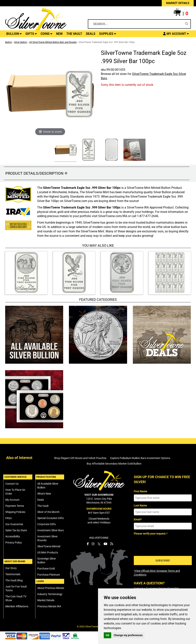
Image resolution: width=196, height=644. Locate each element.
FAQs (9, 518)
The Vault (43, 506)
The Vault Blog (14, 580)
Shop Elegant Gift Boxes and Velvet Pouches (80, 458)
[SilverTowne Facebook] (88, 544)
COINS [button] (46, 34)
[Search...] (136, 24)
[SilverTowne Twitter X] (99, 544)
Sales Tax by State (16, 530)
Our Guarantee (14, 524)
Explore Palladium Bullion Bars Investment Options (140, 458)
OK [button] (107, 635)
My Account (12, 500)
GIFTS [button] (31, 34)
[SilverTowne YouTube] (105, 544)
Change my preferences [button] (128, 635)
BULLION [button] (14, 34)
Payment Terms (15, 506)
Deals (41, 500)
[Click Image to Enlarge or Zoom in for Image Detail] (50, 93)
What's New (44, 494)
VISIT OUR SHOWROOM (99, 495)
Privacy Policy (14, 543)
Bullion (9, 42)
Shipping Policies (15, 512)
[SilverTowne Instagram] (93, 544)
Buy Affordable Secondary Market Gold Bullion (114, 464)
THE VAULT (74, 34)
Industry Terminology (50, 594)
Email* (138, 519)
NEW (59, 34)
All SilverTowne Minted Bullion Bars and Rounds (53, 42)
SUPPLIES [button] (108, 34)
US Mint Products (48, 552)
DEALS (91, 34)
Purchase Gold (46, 569)
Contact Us (12, 484)
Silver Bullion (21, 42)
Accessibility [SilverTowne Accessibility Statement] (13, 536)
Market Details (46, 600)
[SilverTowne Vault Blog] (112, 544)
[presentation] (163, 544)
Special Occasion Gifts (51, 518)
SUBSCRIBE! (163, 560)
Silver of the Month (48, 512)
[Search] (187, 24)
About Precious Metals (51, 588)
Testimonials (13, 574)
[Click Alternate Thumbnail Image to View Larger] (65, 150)
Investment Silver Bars (51, 530)
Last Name (140, 505)
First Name (140, 491)
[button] (181, 14)
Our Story (11, 568)
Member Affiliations (17, 606)
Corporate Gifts (47, 524)
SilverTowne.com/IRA (113, 216)
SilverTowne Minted (49, 546)
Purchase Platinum (49, 575)
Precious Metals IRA (49, 606)
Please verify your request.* (151, 534)
